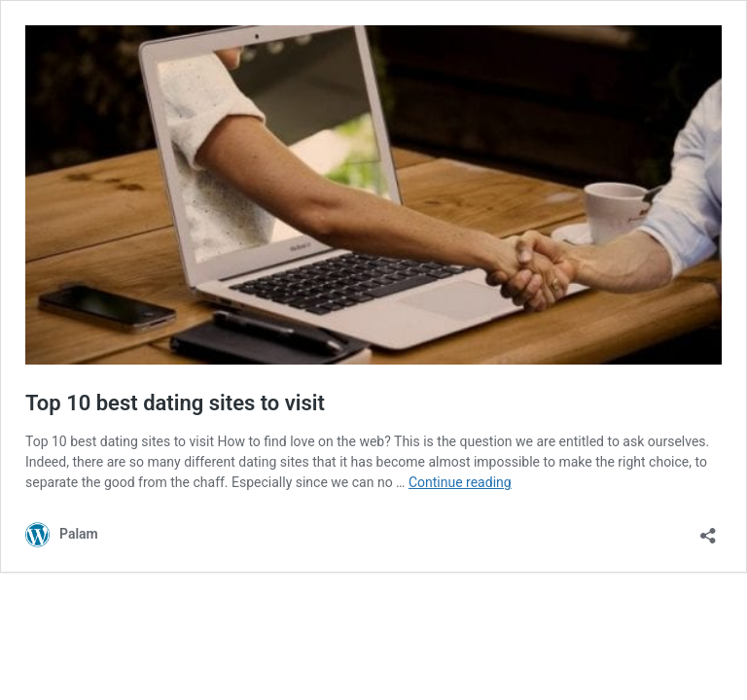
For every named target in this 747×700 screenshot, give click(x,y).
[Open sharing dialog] (708, 529)
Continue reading (460, 482)
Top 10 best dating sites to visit (175, 403)
